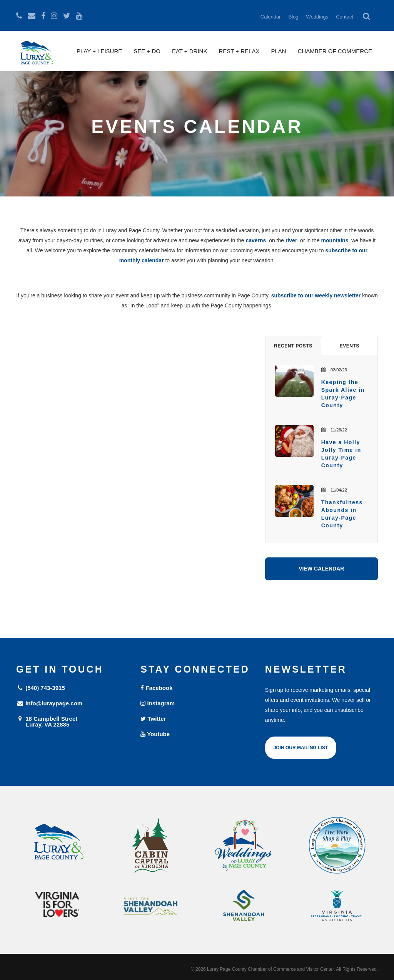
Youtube (155, 734)
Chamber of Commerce (335, 51)
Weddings (317, 17)
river (291, 240)
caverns (256, 240)
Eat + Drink (190, 51)
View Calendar (321, 569)
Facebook (156, 688)
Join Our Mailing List (301, 748)
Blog (294, 17)
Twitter (153, 719)
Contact (345, 17)
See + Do (147, 51)
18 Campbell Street (73, 721)
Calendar (271, 17)
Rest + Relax (239, 51)
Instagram (158, 703)
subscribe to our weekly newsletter (316, 295)
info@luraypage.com (49, 703)
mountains (335, 240)
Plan (278, 51)
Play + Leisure (99, 51)
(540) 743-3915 (41, 688)
